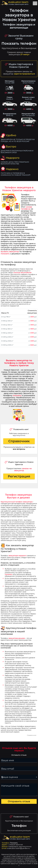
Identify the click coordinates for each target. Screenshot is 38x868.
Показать (14, 843)
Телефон (19, 826)
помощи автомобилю (22, 273)
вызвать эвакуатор (10, 251)
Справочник (19, 441)
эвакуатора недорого (17, 556)
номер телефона (26, 208)
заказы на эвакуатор (23, 469)
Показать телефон (19, 43)
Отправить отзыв (19, 801)
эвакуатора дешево (17, 638)
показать (5, 254)
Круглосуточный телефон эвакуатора (17, 502)
